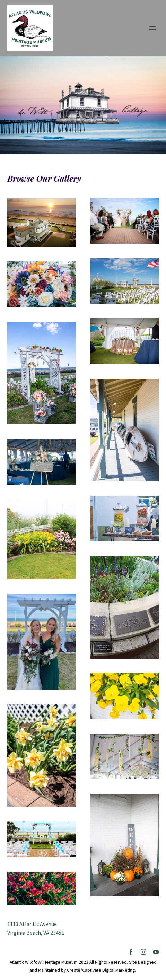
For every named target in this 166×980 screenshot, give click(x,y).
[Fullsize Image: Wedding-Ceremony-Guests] (125, 221)
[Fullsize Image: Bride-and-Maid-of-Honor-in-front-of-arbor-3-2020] (42, 642)
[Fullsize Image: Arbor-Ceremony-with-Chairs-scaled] (42, 839)
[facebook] (131, 952)
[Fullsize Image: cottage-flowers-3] (42, 888)
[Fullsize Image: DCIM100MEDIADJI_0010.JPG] (42, 222)
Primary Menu (152, 28)
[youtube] (156, 952)
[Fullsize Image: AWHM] (125, 281)
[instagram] (143, 952)
